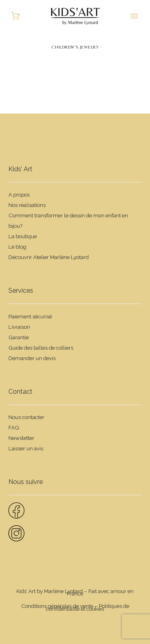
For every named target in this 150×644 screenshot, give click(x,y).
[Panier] (16, 16)
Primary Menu (134, 16)
